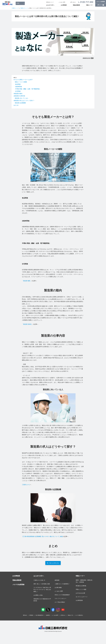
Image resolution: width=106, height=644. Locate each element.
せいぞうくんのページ (82, 597)
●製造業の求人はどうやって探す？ (24, 101)
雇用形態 (57, 580)
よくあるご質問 (62, 2)
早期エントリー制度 (81, 589)
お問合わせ (63, 615)
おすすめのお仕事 (80, 593)
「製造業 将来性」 (27, 324)
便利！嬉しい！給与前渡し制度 (42, 584)
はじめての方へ (50, 5)
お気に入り (101, 5)
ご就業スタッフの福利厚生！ (62, 584)
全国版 (18, 3)
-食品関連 (18, 84)
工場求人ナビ (26, 485)
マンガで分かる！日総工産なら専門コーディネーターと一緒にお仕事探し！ (42, 590)
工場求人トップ (15, 8)
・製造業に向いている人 (21, 98)
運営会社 (25, 615)
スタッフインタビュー (60, 598)
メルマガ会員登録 (18, 585)
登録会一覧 (70, 615)
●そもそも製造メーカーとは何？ (23, 80)
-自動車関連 (18, 87)
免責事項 (48, 615)
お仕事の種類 (58, 588)
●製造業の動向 (18, 94)
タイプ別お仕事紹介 (60, 602)
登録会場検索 (76, 5)
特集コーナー (90, 5)
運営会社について (50, 2)
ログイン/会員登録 (101, 2)
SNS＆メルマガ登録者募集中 (62, 595)
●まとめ (16, 105)
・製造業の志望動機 (20, 103)
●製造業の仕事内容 (19, 96)
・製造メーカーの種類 (20, 82)
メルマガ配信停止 (79, 615)
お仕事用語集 (79, 600)
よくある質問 (55, 615)
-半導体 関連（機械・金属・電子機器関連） (28, 89)
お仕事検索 (64, 5)
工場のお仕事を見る (54, 563)
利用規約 (31, 615)
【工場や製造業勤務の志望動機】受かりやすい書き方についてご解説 (42, 536)
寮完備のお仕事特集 (81, 586)
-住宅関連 (18, 91)
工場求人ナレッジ (24, 8)
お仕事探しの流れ (38, 595)
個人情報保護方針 (40, 615)
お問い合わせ (73, 2)
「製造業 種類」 (27, 281)
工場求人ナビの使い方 (39, 580)
